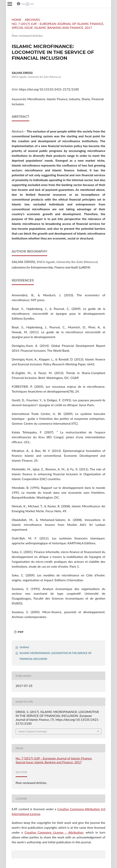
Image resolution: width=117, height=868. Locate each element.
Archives (32, 20)
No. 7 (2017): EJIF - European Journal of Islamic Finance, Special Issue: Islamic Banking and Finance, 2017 (58, 26)
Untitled (24, 647)
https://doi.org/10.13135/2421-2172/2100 (49, 89)
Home (17, 20)
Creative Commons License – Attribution (54, 832)
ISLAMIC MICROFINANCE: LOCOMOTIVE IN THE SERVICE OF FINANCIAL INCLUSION (55, 656)
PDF (20, 632)
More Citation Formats (33, 731)
